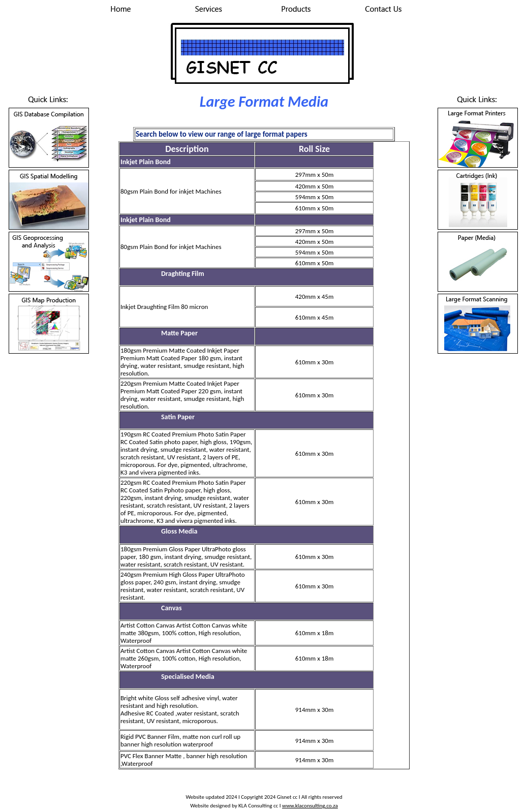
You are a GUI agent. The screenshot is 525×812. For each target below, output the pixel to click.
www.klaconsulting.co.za (310, 806)
